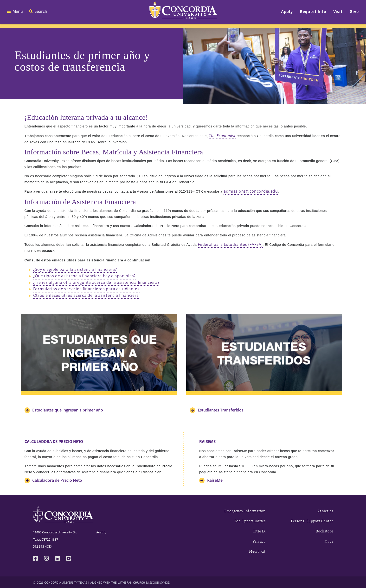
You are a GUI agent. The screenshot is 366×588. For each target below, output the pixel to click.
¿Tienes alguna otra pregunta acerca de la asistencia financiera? (96, 282)
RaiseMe (214, 480)
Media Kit (257, 552)
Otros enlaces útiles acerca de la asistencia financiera (86, 295)
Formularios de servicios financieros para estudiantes (86, 289)
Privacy (259, 541)
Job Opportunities (250, 521)
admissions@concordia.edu (251, 191)
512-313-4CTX (43, 546)
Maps (329, 541)
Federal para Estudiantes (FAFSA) (230, 244)
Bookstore (324, 531)
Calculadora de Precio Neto (57, 480)
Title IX (259, 531)
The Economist (222, 136)
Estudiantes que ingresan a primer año (67, 410)
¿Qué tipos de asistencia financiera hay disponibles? (84, 276)
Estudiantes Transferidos (220, 410)
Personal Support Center (312, 521)
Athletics (325, 511)
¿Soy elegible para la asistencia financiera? (75, 269)
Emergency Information (245, 511)
